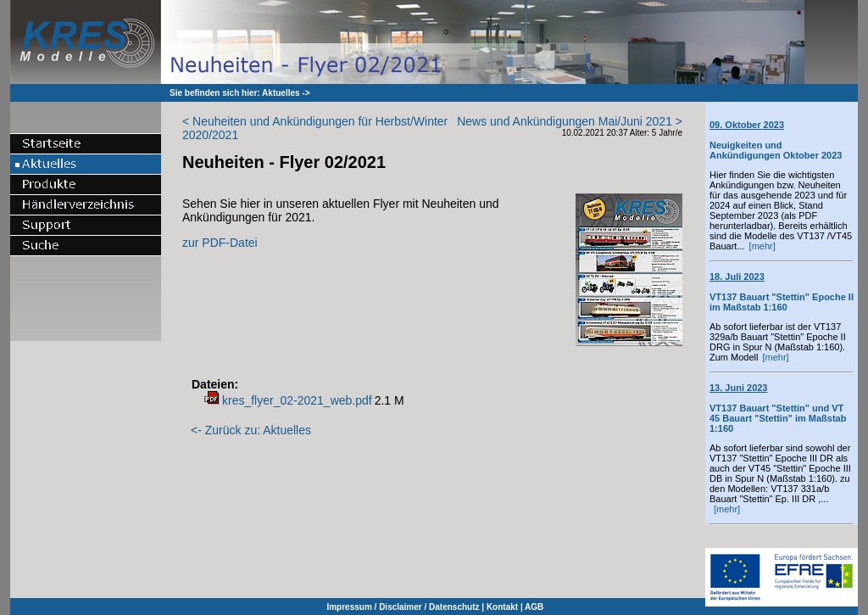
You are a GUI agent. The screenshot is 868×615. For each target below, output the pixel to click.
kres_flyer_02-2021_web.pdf (297, 400)
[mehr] (762, 246)
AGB (534, 607)
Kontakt (502, 607)
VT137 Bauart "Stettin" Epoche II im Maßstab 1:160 (782, 292)
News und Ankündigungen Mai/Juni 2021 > (570, 121)
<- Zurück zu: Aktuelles (251, 430)
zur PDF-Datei (220, 243)
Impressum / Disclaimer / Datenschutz (403, 607)
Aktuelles (281, 93)
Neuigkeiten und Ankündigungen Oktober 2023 (776, 140)
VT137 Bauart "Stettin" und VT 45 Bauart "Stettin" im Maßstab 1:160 (778, 408)
